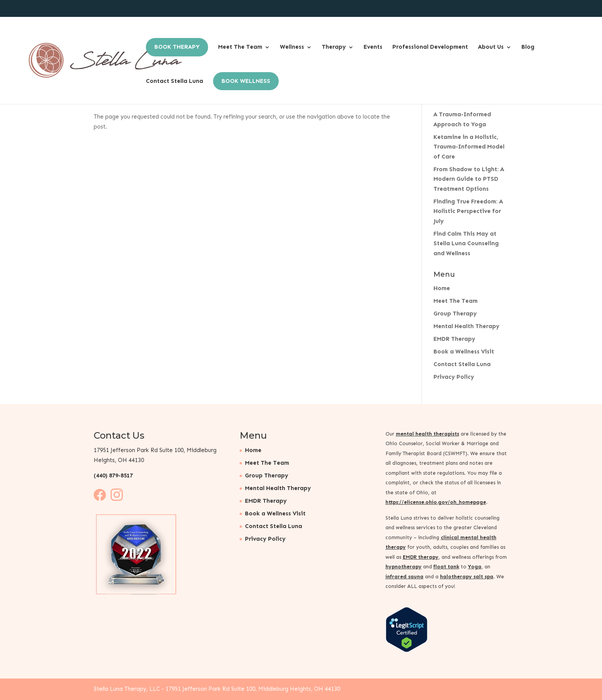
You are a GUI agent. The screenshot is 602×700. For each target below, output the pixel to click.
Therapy (334, 47)
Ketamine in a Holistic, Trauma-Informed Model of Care (469, 147)
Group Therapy (455, 314)
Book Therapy (177, 47)
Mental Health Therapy (466, 326)
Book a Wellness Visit (464, 352)
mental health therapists (428, 434)
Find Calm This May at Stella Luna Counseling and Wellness (466, 244)
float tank (446, 567)
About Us (491, 47)
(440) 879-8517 (113, 475)
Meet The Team (240, 47)
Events (373, 47)
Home (442, 288)
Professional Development (430, 47)
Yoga (475, 567)
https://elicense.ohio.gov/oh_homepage (436, 502)
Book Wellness (246, 81)
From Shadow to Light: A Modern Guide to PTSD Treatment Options (469, 179)
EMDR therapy (421, 557)
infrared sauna (404, 577)
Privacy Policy (454, 377)
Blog (528, 47)
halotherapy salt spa (467, 577)
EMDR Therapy (454, 339)
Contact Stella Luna (174, 81)
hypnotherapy (404, 567)
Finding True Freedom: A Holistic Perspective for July (468, 211)
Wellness (292, 47)
